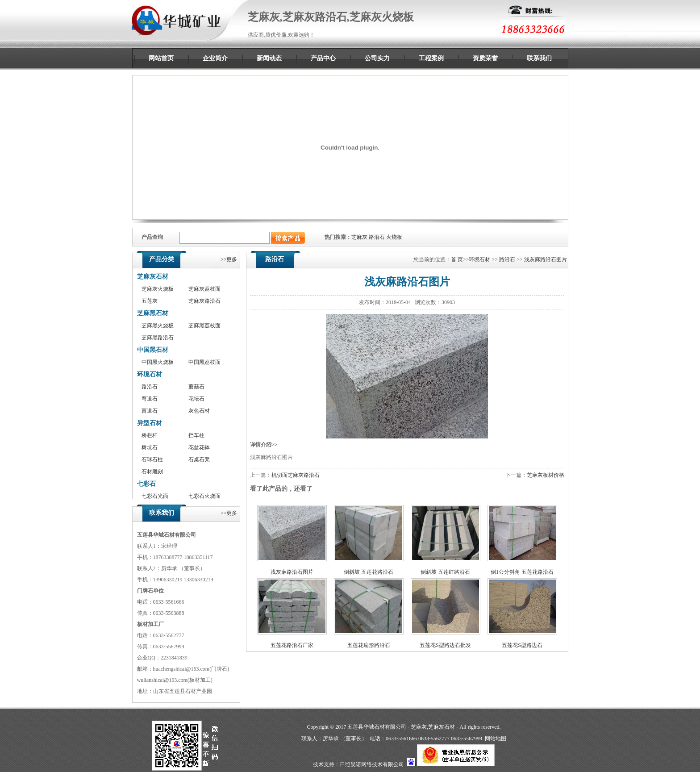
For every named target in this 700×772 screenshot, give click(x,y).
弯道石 (150, 399)
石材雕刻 (152, 472)
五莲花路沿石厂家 (292, 645)
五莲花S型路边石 (522, 645)
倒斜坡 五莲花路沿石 (369, 572)
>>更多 (229, 259)
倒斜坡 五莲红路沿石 (445, 572)
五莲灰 (150, 301)
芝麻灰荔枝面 (204, 289)
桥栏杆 (150, 435)
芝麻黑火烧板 (158, 325)
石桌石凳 (199, 459)
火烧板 (394, 237)
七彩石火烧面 (204, 496)
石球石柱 (152, 459)
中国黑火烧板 (158, 362)
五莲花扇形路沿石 (369, 645)
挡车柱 (196, 435)
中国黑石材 (153, 350)
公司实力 (377, 58)
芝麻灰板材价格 (546, 475)
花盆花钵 (199, 447)
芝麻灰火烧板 (158, 289)
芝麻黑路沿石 (158, 338)
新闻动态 (269, 58)
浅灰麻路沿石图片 (546, 259)
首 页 (457, 259)
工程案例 (431, 58)
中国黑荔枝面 (204, 362)
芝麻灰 (359, 237)
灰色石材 (199, 411)
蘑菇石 (196, 387)
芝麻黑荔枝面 (204, 325)
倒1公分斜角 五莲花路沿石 (522, 572)
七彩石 (146, 484)
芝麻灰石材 (153, 277)
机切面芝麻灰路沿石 (296, 475)
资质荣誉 (485, 58)
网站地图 (496, 739)
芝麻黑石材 (153, 313)
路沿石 (377, 237)
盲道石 (150, 411)
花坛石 (196, 399)
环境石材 (150, 374)
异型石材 (150, 423)
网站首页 (161, 58)
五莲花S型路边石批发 (445, 645)
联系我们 (539, 58)
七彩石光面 (155, 496)
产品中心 (323, 58)
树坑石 (150, 447)
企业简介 (215, 58)
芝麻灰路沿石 (204, 301)
